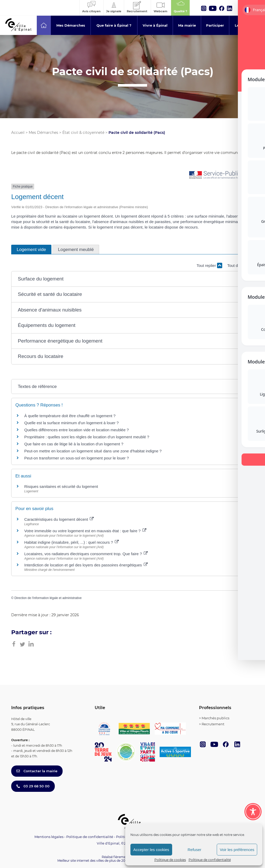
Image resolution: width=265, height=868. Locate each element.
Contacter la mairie (37, 771)
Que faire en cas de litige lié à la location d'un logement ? (74, 444)
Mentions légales (49, 837)
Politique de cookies (170, 860)
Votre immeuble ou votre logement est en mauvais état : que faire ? (85, 531)
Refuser (194, 850)
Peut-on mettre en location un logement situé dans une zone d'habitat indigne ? (93, 451)
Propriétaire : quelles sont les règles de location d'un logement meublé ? (87, 437)
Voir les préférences (237, 850)
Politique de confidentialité (210, 860)
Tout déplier (240, 265)
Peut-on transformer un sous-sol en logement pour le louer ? (77, 458)
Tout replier (209, 265)
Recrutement (213, 724)
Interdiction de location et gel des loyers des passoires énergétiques (86, 565)
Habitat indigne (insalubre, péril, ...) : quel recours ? (71, 542)
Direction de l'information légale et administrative (48, 598)
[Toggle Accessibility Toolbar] (253, 812)
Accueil (18, 133)
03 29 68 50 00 (33, 786)
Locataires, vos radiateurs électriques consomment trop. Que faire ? (86, 554)
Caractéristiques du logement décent (59, 519)
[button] (132, 279)
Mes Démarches (43, 133)
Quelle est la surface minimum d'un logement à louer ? (71, 423)
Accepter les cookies (151, 850)
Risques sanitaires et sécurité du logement (61, 486)
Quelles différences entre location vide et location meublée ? (77, 430)
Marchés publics (215, 718)
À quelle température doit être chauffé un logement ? (70, 416)
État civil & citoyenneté (83, 133)
